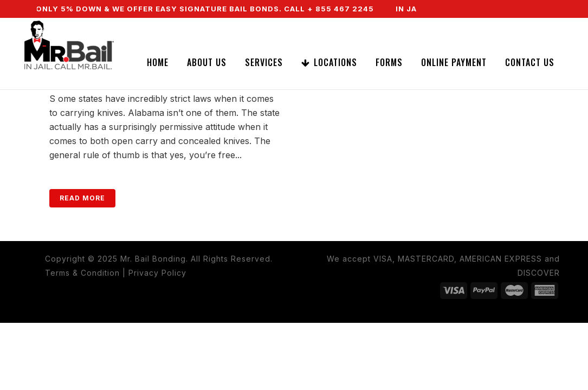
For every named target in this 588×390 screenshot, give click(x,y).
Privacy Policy (157, 273)
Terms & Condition (82, 273)
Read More (82, 198)
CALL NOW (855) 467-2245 (479, 27)
